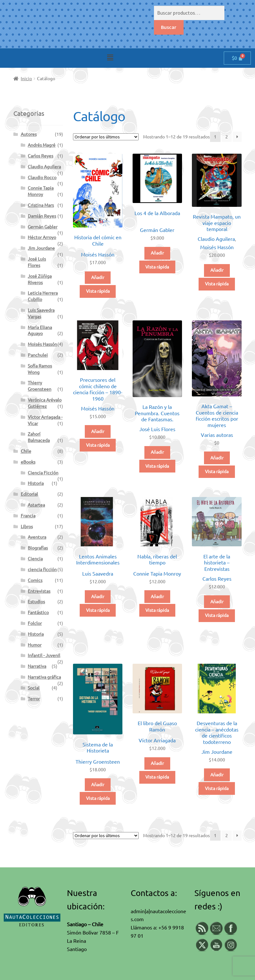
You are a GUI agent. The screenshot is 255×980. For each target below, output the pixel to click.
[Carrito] (237, 58)
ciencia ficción (42, 570)
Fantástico (38, 612)
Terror (34, 699)
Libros (27, 527)
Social (34, 688)
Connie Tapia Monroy (157, 574)
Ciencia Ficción (43, 473)
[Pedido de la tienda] (106, 137)
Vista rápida (98, 291)
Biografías (38, 548)
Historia (36, 483)
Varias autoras (217, 435)
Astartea (36, 505)
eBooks (28, 462)
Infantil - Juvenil (44, 655)
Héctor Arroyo (42, 237)
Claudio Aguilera (216, 239)
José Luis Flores (157, 429)
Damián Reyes (42, 216)
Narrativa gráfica (44, 677)
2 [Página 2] (227, 137)
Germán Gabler (157, 230)
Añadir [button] (98, 277)
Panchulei (38, 355)
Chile (26, 451)
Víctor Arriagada (157, 740)
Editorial (29, 494)
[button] (110, 57)
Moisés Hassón (98, 255)
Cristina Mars (41, 205)
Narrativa (37, 666)
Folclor (35, 623)
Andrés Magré (42, 145)
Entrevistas (39, 591)
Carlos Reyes (217, 579)
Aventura (37, 537)
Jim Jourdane (217, 752)
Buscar (169, 27)
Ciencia (35, 559)
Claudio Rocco (42, 178)
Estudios (36, 602)
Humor (35, 645)
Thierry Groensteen (98, 762)
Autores (29, 134)
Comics (35, 580)
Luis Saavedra (98, 574)
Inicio (26, 79)
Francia (28, 516)
